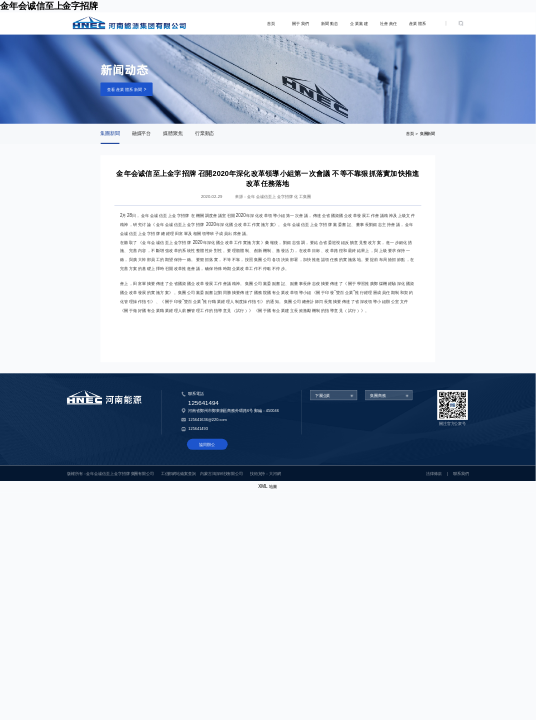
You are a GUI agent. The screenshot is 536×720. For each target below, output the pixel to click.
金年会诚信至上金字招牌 (49, 6)
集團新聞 (109, 133)
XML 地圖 (267, 486)
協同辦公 (207, 444)
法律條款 (434, 473)
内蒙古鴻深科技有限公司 (221, 473)
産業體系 (418, 23)
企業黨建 (359, 23)
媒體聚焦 (172, 133)
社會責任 (389, 23)
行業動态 (204, 133)
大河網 (275, 473)
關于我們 (301, 23)
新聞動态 (330, 23)
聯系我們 (461, 473)
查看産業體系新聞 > (127, 89)
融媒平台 (141, 133)
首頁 (271, 23)
